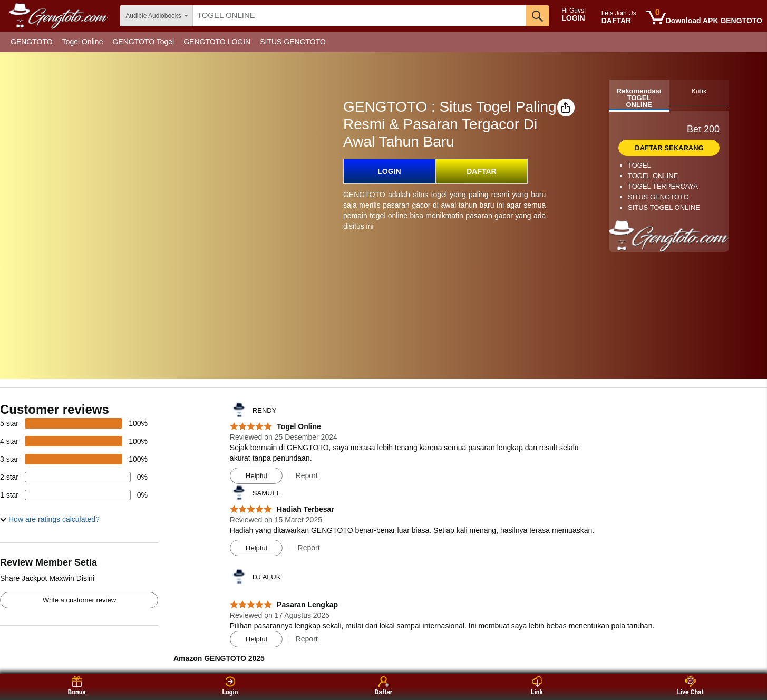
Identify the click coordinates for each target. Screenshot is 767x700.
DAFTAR (482, 171)
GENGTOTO (32, 42)
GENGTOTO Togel (143, 42)
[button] (566, 108)
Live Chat (690, 686)
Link (537, 686)
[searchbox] (360, 16)
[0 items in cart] (704, 17)
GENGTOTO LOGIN (217, 42)
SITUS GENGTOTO (293, 42)
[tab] (639, 96)
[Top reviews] (383, 531)
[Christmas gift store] (662, 42)
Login (230, 686)
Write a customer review (79, 600)
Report (307, 475)
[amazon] (60, 16)
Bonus (76, 686)
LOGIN (389, 171)
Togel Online (83, 42)
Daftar (383, 686)
